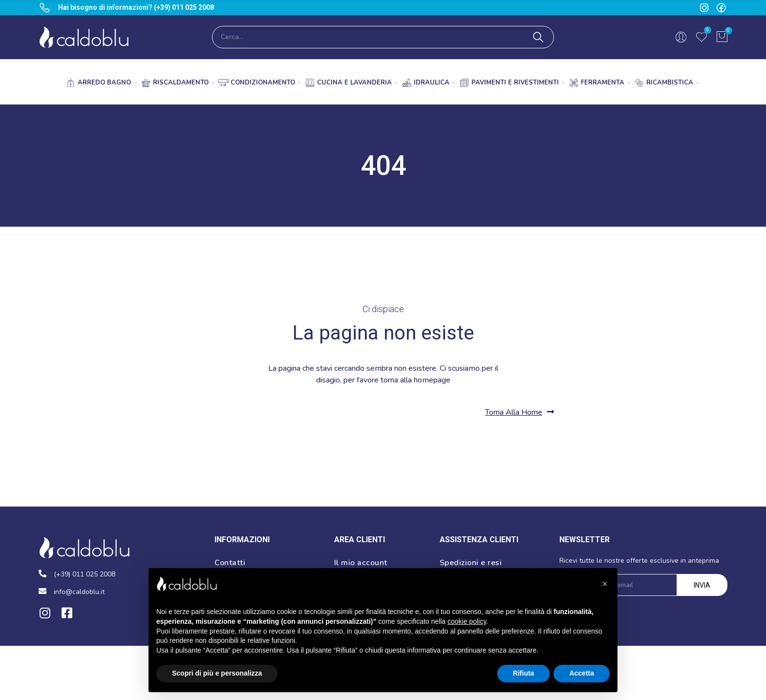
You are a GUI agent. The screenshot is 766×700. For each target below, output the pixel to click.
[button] (520, 412)
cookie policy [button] (467, 621)
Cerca (538, 37)
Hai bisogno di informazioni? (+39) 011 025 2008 (136, 7)
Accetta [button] (582, 673)
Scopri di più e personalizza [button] (217, 673)
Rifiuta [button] (524, 673)
